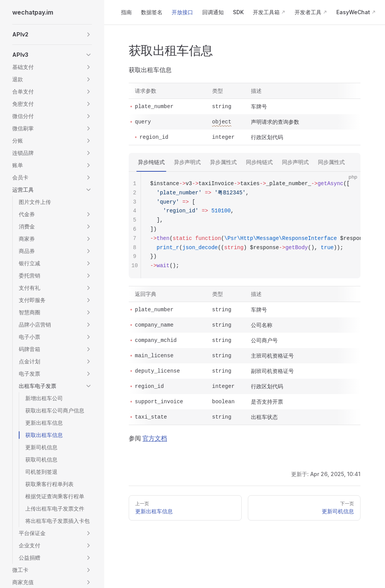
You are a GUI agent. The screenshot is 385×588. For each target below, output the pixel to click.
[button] (52, 34)
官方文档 (155, 438)
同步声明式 (295, 162)
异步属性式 (223, 162)
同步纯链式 (259, 162)
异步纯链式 (151, 162)
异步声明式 (187, 162)
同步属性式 (331, 162)
